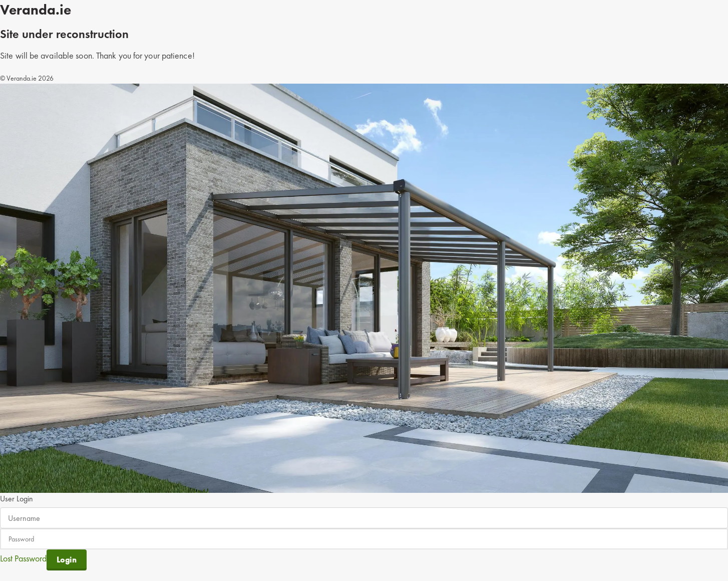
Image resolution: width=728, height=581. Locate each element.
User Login (17, 499)
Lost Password (23, 558)
